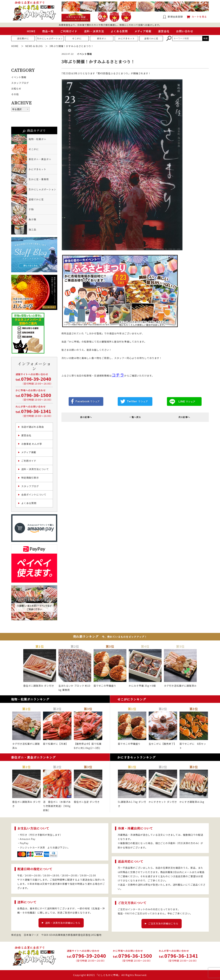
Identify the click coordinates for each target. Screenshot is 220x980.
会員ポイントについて (34, 495)
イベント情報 (19, 77)
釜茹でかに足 (151, 38)
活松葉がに (23, 38)
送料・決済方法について (35, 469)
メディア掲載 (143, 31)
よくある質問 (119, 31)
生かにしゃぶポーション (50, 38)
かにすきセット (126, 38)
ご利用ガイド (69, 31)
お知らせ (16, 89)
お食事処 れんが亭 (32, 444)
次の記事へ (184, 417)
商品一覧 (48, 31)
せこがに (77, 38)
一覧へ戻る (135, 417)
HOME (31, 31)
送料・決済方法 (94, 31)
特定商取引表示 (30, 478)
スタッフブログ (20, 83)
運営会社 (164, 31)
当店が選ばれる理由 (33, 427)
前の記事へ (86, 417)
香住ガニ (102, 38)
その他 (15, 94)
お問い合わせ (185, 31)
